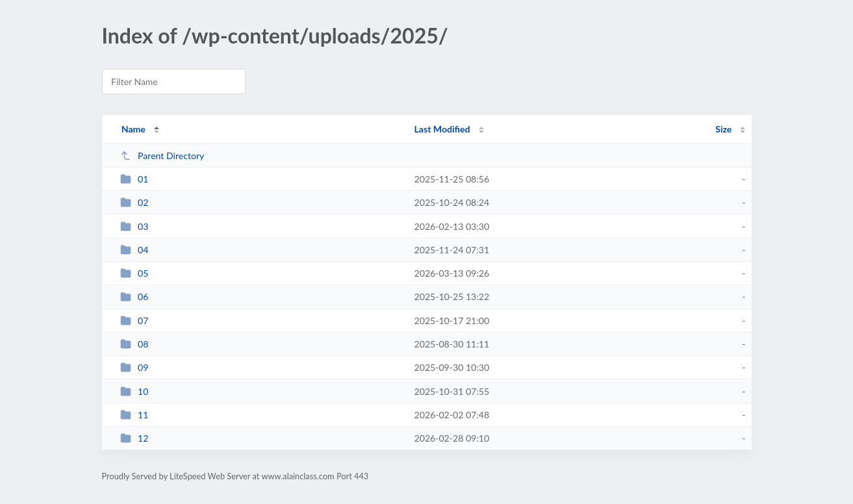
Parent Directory (162, 156)
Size (723, 129)
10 (134, 391)
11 (134, 415)
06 (134, 296)
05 (134, 273)
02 (134, 202)
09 (134, 367)
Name (134, 129)
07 (134, 321)
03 (134, 226)
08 (134, 344)
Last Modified (442, 129)
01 (134, 179)
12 (134, 438)
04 (134, 250)
